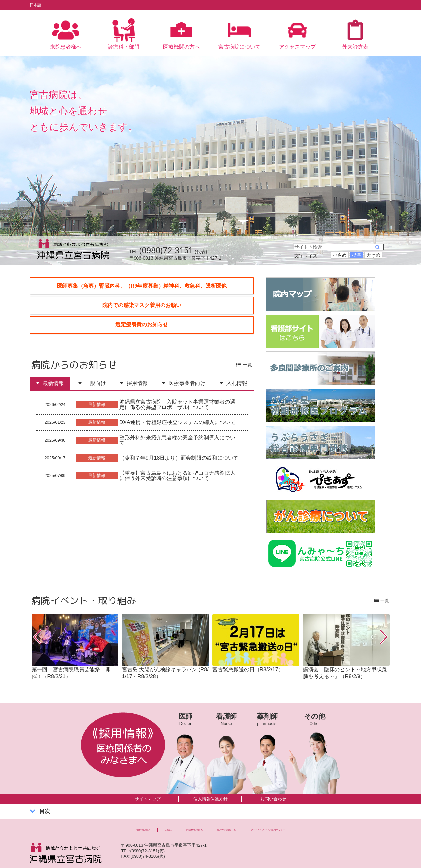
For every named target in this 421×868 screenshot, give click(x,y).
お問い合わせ (273, 791)
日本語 (37, 5)
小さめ (340, 247)
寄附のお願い (94, 824)
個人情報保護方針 (210, 791)
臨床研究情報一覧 (228, 824)
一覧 (244, 357)
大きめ (373, 247)
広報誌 (133, 824)
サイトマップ (148, 791)
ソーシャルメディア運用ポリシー (303, 824)
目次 (45, 804)
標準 (357, 247)
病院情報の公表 (174, 824)
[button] (37, 629)
